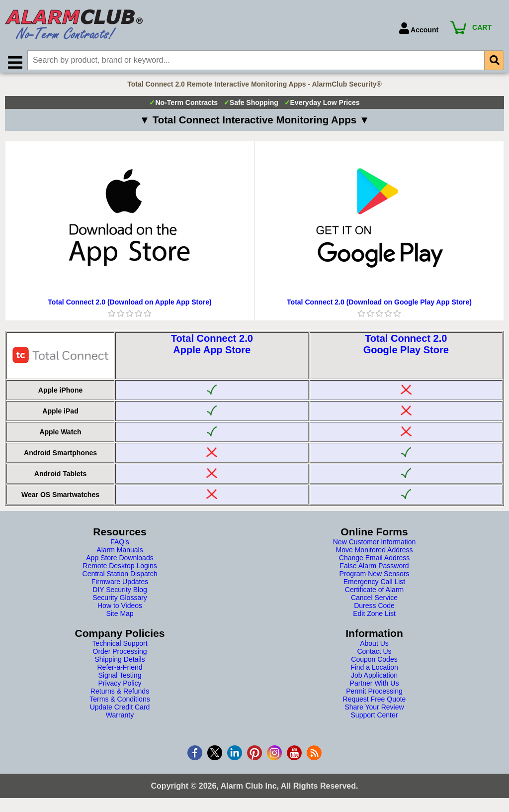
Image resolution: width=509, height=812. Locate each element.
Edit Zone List (374, 617)
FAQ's (120, 546)
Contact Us (374, 655)
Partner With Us (375, 687)
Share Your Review (374, 711)
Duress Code (374, 609)
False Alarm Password (374, 570)
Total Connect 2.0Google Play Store (406, 348)
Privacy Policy (120, 687)
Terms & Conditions (120, 703)
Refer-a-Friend (120, 671)
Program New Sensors (375, 578)
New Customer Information (375, 546)
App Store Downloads (120, 562)
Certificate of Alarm (374, 594)
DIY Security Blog (120, 594)
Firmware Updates (120, 586)
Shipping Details (120, 663)
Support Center (375, 719)
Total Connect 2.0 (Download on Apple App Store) (129, 306)
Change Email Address (374, 562)
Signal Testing (120, 679)
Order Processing (120, 655)
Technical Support (120, 647)
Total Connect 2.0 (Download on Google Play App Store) (379, 306)
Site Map (120, 617)
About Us (374, 647)
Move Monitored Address (375, 554)
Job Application (374, 679)
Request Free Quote (375, 703)
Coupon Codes (374, 663)
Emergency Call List (375, 586)
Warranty (120, 719)
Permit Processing (374, 695)
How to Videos (120, 609)
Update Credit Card (120, 711)
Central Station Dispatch (120, 578)
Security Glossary (120, 602)
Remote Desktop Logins (120, 570)
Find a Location (374, 671)
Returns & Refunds (120, 695)
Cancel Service (374, 602)
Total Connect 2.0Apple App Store (212, 348)
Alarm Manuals (120, 554)
